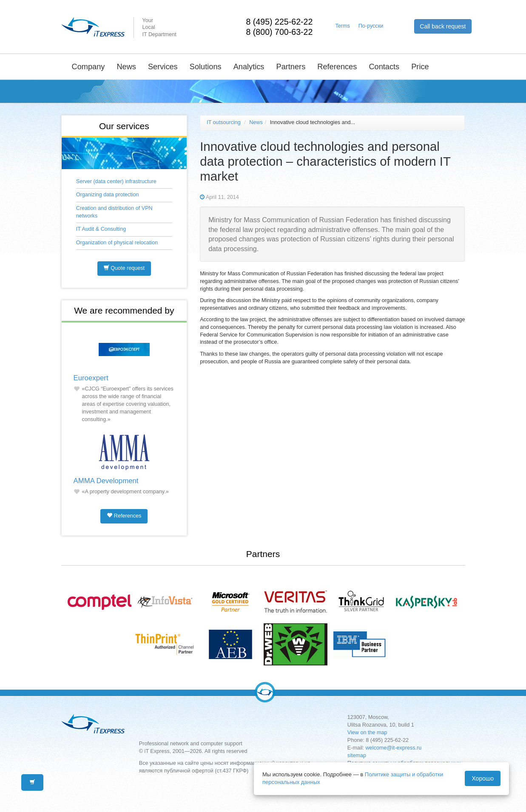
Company (88, 67)
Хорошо (483, 778)
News (126, 67)
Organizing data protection (108, 195)
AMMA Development (106, 481)
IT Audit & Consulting (101, 229)
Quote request (124, 268)
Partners (291, 67)
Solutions (206, 67)
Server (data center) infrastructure (116, 181)
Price (420, 67)
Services (163, 67)
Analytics (249, 67)
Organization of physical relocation (117, 243)
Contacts (384, 67)
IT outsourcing (224, 122)
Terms (343, 26)
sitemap (357, 755)
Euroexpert (91, 378)
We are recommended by (124, 310)
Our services (124, 126)
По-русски (371, 26)
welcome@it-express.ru (394, 748)
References (337, 67)
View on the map (367, 733)
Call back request (443, 26)
